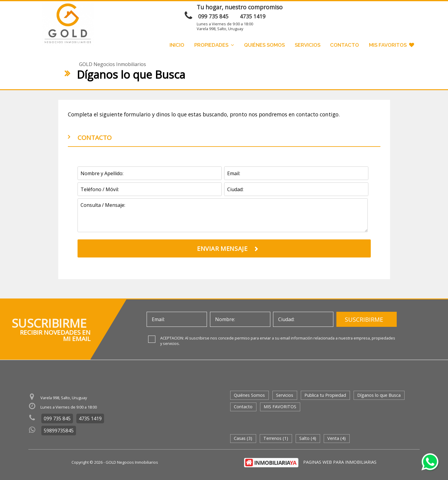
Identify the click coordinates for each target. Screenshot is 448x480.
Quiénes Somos (264, 45)
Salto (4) (308, 438)
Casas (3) (243, 438)
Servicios (308, 45)
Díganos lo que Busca (379, 395)
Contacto (345, 45)
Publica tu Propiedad (325, 395)
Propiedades (214, 45)
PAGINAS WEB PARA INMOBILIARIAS (340, 462)
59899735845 (59, 431)
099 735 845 (213, 16)
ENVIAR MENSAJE (350, 10)
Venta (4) (337, 438)
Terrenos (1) (276, 438)
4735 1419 (253, 16)
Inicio (177, 45)
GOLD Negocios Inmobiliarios (113, 64)
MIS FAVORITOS (392, 45)
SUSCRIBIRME (364, 319)
